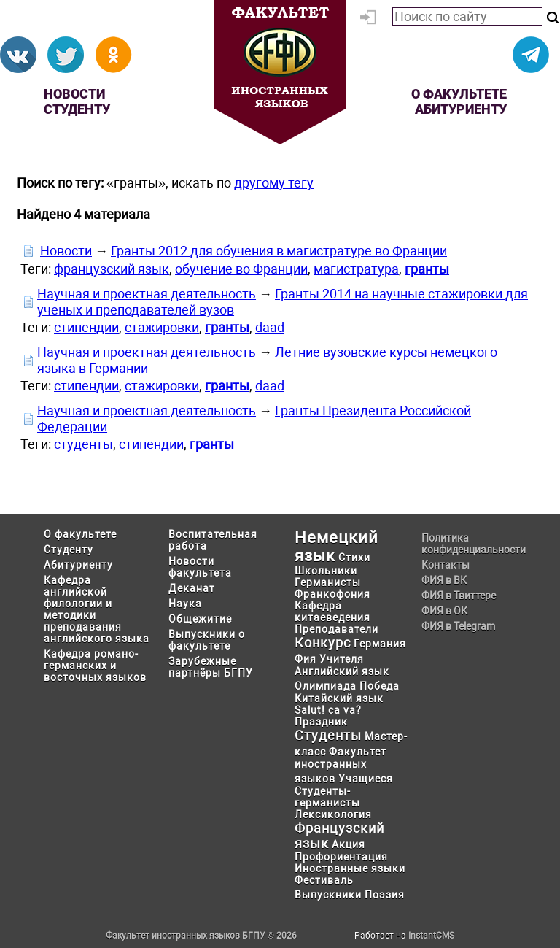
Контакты (446, 565)
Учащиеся (366, 779)
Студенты (328, 735)
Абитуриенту (461, 109)
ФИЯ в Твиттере (459, 596)
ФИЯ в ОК (444, 611)
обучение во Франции (241, 269)
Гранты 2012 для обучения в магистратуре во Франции (279, 251)
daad (270, 327)
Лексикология (333, 814)
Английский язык (342, 671)
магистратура (356, 269)
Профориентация (341, 857)
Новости (74, 94)
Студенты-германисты (327, 797)
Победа (380, 686)
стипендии (86, 327)
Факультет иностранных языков (341, 765)
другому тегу (274, 183)
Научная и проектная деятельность (147, 294)
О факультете (459, 94)
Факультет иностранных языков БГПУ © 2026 (201, 936)
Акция (349, 844)
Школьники (326, 571)
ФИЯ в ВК (444, 580)
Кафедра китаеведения (332, 612)
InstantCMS (431, 936)
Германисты (328, 582)
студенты (83, 444)
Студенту (77, 109)
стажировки (162, 327)
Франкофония (332, 594)
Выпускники (328, 895)
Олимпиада (326, 686)
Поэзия (385, 895)
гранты (427, 269)
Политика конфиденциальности (469, 544)
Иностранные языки (350, 868)
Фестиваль (324, 880)
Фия (306, 659)
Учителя (342, 659)
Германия (380, 644)
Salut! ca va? (328, 710)
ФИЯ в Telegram (458, 626)
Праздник (321, 722)
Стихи (354, 558)
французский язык (112, 269)
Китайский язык (339, 698)
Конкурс (323, 643)
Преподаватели (337, 629)
